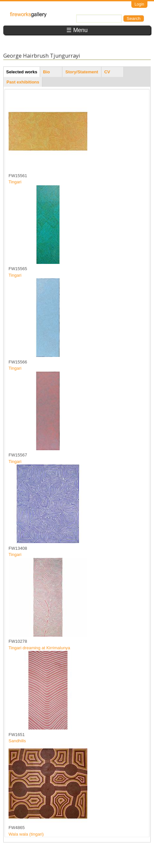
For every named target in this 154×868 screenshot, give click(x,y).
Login (139, 4)
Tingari (15, 182)
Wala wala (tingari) (26, 834)
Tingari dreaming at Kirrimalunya (39, 648)
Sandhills (17, 741)
